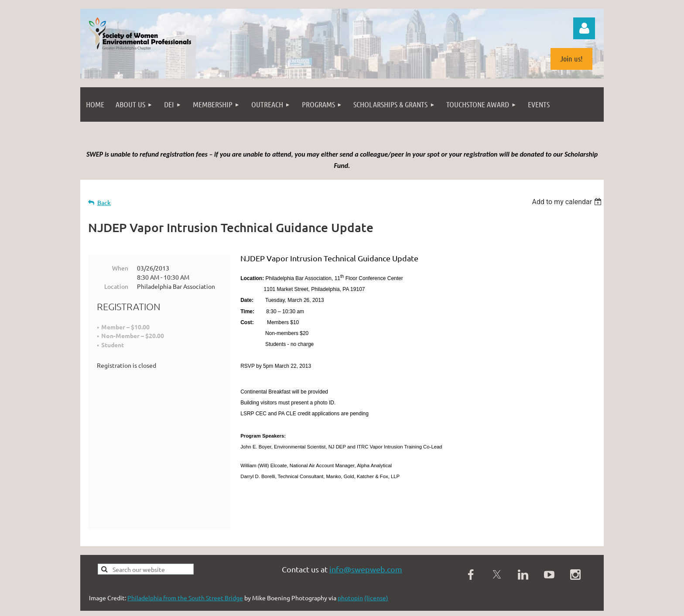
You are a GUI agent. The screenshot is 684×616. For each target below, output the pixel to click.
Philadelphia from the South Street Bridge (185, 577)
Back (104, 203)
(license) (376, 577)
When (120, 268)
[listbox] (568, 202)
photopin (350, 577)
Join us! (571, 58)
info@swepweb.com (366, 548)
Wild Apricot (500, 605)
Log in (584, 28)
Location (116, 286)
